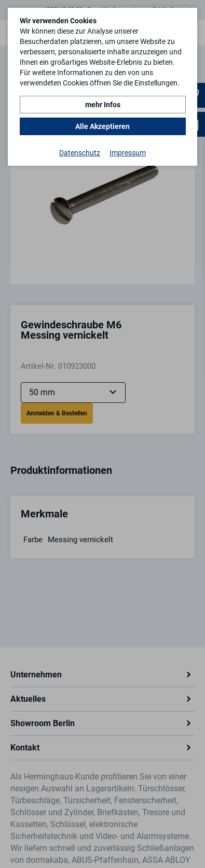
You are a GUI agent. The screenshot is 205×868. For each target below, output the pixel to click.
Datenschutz (80, 153)
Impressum (128, 153)
